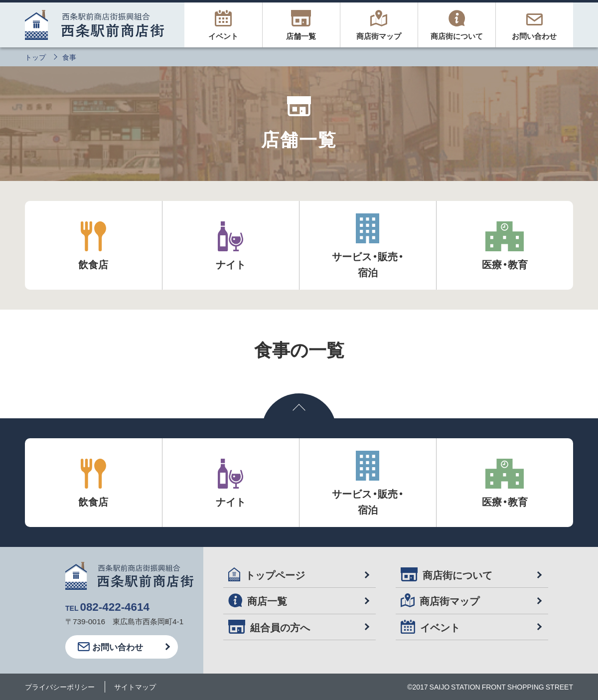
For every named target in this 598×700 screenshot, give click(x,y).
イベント (430, 627)
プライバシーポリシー (60, 687)
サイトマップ (135, 687)
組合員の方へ (269, 627)
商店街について (447, 575)
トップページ (267, 575)
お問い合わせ (110, 647)
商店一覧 (258, 601)
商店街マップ (440, 601)
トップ (35, 57)
